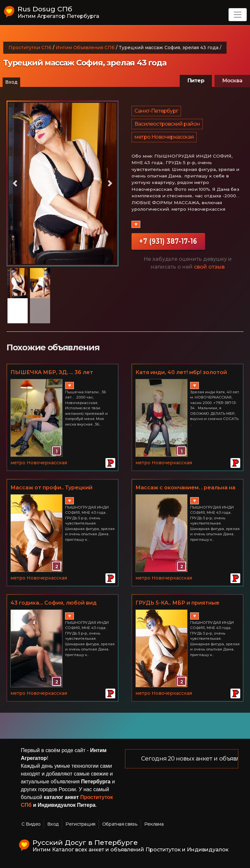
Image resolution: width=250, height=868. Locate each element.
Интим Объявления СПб (85, 48)
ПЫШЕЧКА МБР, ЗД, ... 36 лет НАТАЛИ (52, 373)
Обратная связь (120, 824)
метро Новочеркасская (164, 137)
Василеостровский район (167, 124)
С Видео (31, 824)
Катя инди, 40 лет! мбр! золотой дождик (181, 373)
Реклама (154, 824)
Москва (232, 81)
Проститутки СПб (30, 48)
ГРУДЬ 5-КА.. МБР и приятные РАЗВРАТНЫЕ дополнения (177, 603)
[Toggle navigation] (238, 15)
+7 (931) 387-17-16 (168, 241)
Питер (196, 81)
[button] (15, 183)
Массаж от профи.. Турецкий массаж (51, 488)
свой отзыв (209, 267)
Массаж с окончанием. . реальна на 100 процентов (185, 488)
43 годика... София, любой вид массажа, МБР (54, 603)
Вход (11, 82)
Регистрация (80, 824)
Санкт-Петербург (156, 111)
